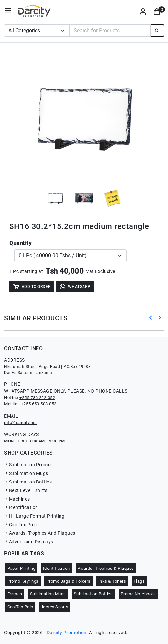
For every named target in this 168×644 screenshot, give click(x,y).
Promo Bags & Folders (69, 581)
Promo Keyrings (23, 581)
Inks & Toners (112, 581)
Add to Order (32, 286)
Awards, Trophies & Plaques (106, 568)
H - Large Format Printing (34, 516)
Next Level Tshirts (26, 490)
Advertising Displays (29, 542)
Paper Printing (21, 568)
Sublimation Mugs (26, 473)
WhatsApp (75, 286)
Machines (17, 499)
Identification (21, 507)
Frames (15, 594)
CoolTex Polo (21, 525)
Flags (139, 581)
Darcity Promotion (67, 633)
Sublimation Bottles (28, 482)
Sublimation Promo (27, 465)
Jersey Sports (55, 607)
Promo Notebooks (139, 594)
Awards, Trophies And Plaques (40, 533)
